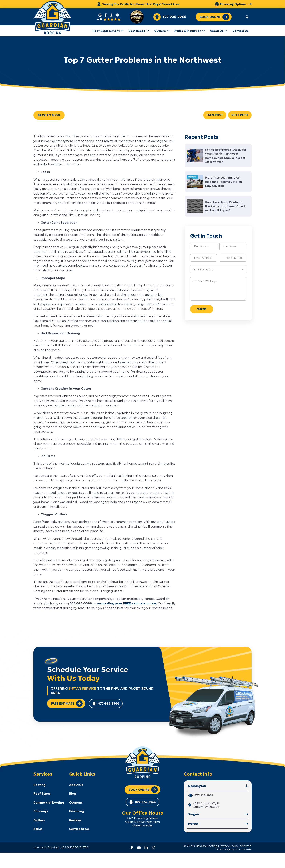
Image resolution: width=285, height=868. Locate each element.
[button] (247, 17)
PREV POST (215, 115)
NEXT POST (240, 115)
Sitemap (246, 846)
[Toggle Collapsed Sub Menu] (49, 785)
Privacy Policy (229, 846)
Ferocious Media (243, 849)
